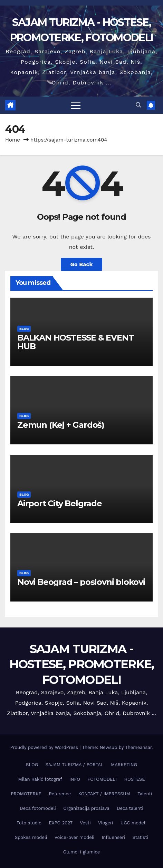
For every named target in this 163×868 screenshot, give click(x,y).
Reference (60, 794)
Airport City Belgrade (60, 503)
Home (13, 140)
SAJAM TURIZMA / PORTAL (75, 765)
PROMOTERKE (26, 794)
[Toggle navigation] (76, 105)
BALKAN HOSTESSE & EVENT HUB (75, 342)
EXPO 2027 (61, 823)
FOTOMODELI (102, 779)
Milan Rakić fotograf (40, 779)
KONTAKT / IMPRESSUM (104, 794)
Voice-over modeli (74, 837)
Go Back (82, 264)
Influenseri (114, 837)
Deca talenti (130, 808)
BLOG (24, 329)
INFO (75, 779)
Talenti (145, 794)
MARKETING (124, 765)
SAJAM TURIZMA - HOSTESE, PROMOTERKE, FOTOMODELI (82, 664)
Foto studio (29, 823)
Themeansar (138, 747)
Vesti (85, 823)
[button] (138, 105)
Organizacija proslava (86, 808)
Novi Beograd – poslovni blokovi (81, 582)
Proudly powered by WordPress (45, 747)
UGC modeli (133, 823)
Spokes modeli (31, 837)
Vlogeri (106, 823)
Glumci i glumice (81, 852)
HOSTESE (134, 779)
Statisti (141, 837)
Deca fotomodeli (38, 808)
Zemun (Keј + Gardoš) (61, 425)
